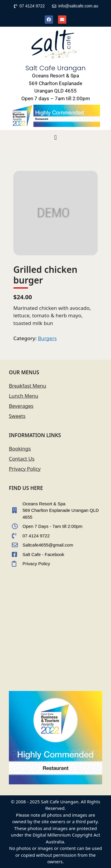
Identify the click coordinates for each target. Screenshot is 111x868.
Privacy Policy (25, 469)
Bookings (20, 449)
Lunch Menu (24, 396)
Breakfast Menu (28, 386)
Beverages (21, 406)
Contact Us (22, 459)
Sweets (17, 416)
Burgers (47, 338)
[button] (55, 138)
